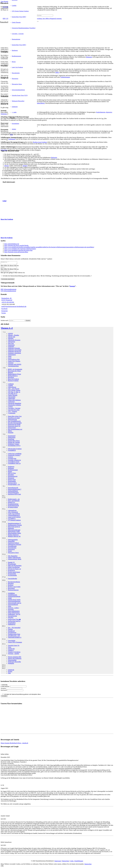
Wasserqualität (12, 661)
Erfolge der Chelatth (14, 443)
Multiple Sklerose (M (14, 537)
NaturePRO (11, 542)
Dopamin (11, 433)
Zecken (10, 672)
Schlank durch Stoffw (14, 600)
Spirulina (11, 618)
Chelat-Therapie (13, 396)
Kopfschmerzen (101, 112)
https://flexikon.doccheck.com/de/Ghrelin (16, 245)
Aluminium (11, 345)
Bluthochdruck (40, 103)
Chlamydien (11, 399)
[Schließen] (38, 25)
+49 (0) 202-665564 (8, 303)
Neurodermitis (12, 548)
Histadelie (11, 475)
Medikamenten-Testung (15, 526)
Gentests (10, 457)
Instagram (4, 311)
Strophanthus (12, 623)
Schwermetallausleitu (14, 602)
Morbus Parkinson (13, 535)
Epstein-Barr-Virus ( (14, 441)
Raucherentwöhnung (14, 582)
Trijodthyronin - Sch (14, 636)
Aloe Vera (11, 344)
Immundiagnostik (13, 488)
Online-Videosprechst (14, 558)
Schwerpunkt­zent (13, 605)
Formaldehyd (12, 451)
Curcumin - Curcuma (14, 409)
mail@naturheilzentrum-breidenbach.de (14, 307)
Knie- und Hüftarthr (14, 501)
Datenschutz (66, 861)
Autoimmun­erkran (13, 367)
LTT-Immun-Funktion (14, 521)
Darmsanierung (12, 420)
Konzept (72, 287)
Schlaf (10, 599)
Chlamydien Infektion (14, 401)
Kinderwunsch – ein (14, 500)
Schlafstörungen (65, 77)
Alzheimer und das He (14, 352)
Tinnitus (10, 630)
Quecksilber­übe (12, 579)
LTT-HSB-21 (12, 519)
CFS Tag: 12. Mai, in (14, 392)
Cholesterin (11, 402)
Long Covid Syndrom (14, 517)
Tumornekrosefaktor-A (15, 638)
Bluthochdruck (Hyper (14, 375)
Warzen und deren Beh (15, 657)
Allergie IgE (12, 337)
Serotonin (11, 610)
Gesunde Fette (12, 459)
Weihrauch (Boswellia (14, 662)
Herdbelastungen (13, 470)
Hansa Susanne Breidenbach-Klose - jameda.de (14, 744)
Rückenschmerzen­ (13, 590)
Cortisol (10, 407)
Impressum (58, 861)
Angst (10, 357)
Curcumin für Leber (14, 410)
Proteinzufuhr (12, 574)
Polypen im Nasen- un (14, 569)
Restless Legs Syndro (14, 587)
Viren (10, 648)
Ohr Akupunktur (13, 556)
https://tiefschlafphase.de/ (12, 244)
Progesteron (11, 571)
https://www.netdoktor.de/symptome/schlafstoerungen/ (20, 249)
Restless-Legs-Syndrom (40, 142)
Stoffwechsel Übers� (14, 620)
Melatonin (89, 57)
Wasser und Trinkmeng (15, 659)
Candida (10, 386)
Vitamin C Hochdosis (14, 652)
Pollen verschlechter (14, 568)
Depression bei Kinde (14, 425)
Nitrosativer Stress (13, 553)
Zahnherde (11, 670)
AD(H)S (10, 334)
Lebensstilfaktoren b (14, 516)
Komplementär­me (13, 504)
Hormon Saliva (12, 483)
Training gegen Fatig (14, 635)
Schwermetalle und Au (15, 603)
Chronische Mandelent (15, 404)
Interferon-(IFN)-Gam (14, 495)
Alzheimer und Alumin (15, 350)
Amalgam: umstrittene (14, 354)
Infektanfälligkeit (13, 491)
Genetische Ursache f (14, 456)
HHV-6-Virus (12, 474)
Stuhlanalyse (12, 625)
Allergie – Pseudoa (13, 336)
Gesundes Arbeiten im (14, 461)
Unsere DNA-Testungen (15, 643)
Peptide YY (11, 563)
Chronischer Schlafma (14, 405)
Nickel (10, 552)
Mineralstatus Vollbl (14, 532)
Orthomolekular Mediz (15, 560)
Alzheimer (11, 347)
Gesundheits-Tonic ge (14, 464)
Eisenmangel (12, 436)
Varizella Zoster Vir (14, 646)
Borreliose (11, 378)
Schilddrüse (11, 594)
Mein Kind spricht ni (14, 527)
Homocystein (12, 480)
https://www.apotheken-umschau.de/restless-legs (18, 250)
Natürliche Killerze (14, 543)
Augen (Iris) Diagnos (14, 362)
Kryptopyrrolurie (13, 508)
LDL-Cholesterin (13, 513)
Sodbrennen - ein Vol (14, 615)
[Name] (9, 268)
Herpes (10, 472)
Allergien (11, 339)
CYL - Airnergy (13, 412)
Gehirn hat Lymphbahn (15, 454)
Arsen (10, 358)
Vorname (3, 689)
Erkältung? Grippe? (14, 444)
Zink (9, 674)
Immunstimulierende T (15, 490)
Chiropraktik (12, 397)
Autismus (11, 363)
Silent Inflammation (14, 612)
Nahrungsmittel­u (13, 540)
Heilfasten (11, 469)
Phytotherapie (12, 564)
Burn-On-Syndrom (13, 380)
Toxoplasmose (12, 633)
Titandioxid (11, 631)
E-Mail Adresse (6, 687)
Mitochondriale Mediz (14, 534)
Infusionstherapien (13, 493)
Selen (10, 607)
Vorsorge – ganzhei (14, 654)
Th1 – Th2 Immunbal (14, 628)
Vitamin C (11, 651)
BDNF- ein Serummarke (15, 370)
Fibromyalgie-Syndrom (15, 449)
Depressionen (12, 428)
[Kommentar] (10, 263)
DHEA (57, 72)
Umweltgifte (12, 641)
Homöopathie (12, 482)
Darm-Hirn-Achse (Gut (15, 417)
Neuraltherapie (12, 547)
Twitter (4, 314)
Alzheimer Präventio (14, 349)
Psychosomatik (12, 576)
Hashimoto (11, 467)
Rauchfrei (11, 584)
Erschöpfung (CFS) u (14, 446)
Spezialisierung (12, 616)
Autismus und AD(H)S (15, 365)
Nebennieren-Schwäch (15, 545)
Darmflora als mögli (14, 418)
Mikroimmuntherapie (14, 530)
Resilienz (11, 586)
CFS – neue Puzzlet (14, 389)
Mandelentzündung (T (14, 524)
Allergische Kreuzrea (14, 341)
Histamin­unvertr (13, 477)
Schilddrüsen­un (12, 595)
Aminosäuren (12, 355)
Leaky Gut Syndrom (14, 514)
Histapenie (11, 478)
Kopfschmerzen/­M (13, 506)
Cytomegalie (12, 414)
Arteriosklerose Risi (14, 360)
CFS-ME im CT (13, 394)
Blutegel (10, 373)
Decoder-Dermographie (15, 423)
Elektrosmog (12, 438)
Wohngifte (11, 664)
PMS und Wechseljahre (15, 566)
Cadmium (11, 384)
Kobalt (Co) (11, 503)
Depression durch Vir (14, 427)
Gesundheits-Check (14, 462)
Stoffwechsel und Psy (14, 622)
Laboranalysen (12, 511)
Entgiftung (11, 440)
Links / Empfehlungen (77, 861)
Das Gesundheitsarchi (14, 422)
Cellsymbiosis (12, 388)
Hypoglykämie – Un (14, 485)
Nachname (4, 691)
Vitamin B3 (11, 649)
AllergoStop (11, 342)
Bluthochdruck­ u (13, 376)
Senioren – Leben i (13, 608)
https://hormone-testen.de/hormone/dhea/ (16, 252)
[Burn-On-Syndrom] (8, 235)
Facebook (4, 309)
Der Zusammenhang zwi (15, 430)
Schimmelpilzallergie (14, 597)
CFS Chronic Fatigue (14, 391)
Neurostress (11, 550)
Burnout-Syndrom (13, 381)
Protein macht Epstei (14, 573)
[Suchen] (45, 15)
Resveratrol (11, 589)
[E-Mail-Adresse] (9, 271)
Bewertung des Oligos (14, 371)
